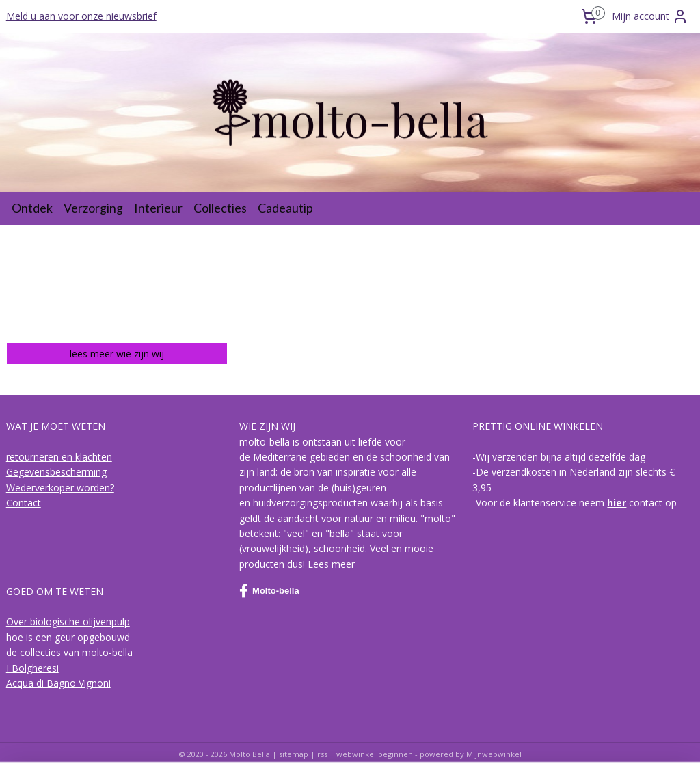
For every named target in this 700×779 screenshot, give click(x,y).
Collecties (220, 208)
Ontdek (32, 208)
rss (322, 754)
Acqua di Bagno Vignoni (58, 683)
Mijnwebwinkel (494, 754)
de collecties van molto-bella (69, 652)
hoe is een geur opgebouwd (68, 637)
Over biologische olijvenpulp (68, 621)
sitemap (294, 754)
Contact (24, 503)
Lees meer (331, 564)
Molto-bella (269, 591)
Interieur (158, 208)
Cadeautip (285, 208)
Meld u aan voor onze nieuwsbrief (81, 16)
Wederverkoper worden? (60, 488)
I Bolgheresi (32, 668)
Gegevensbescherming (56, 472)
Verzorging (93, 208)
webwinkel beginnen (375, 754)
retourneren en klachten (59, 457)
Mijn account (650, 16)
